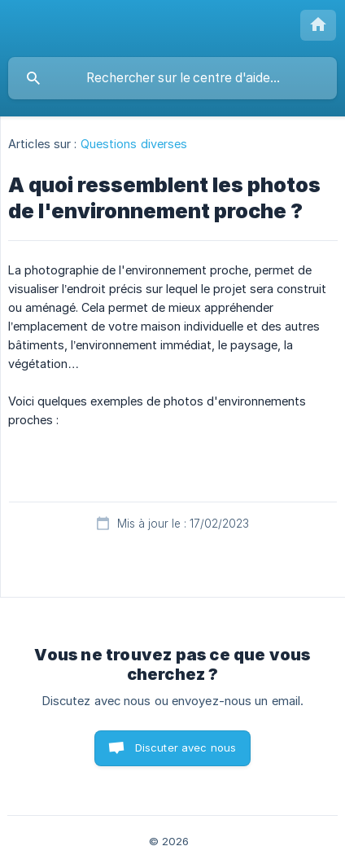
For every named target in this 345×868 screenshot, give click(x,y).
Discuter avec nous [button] (186, 747)
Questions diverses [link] (134, 144)
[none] (318, 25)
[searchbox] (172, 78)
